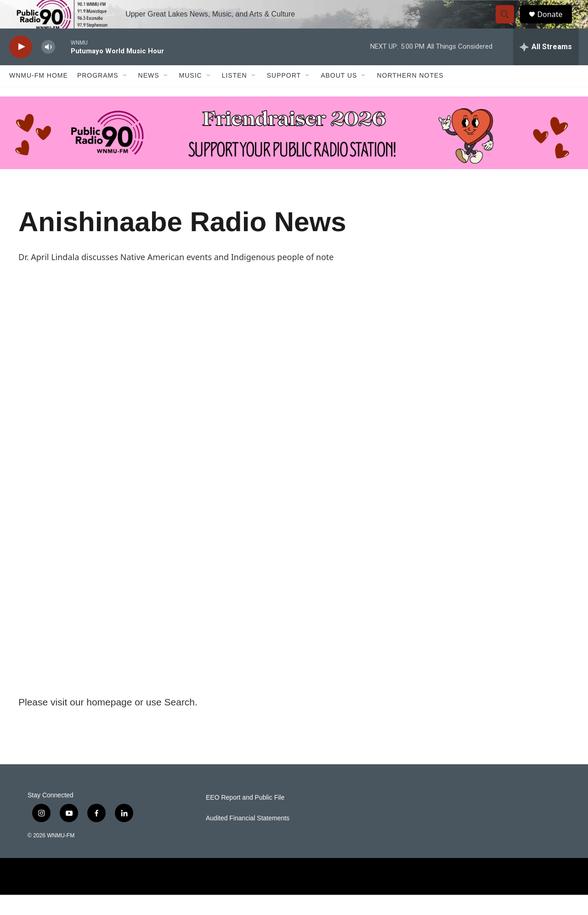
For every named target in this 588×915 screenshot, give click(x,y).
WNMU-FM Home (39, 96)
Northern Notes (410, 96)
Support (284, 96)
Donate (555, 24)
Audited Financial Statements (248, 838)
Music (191, 96)
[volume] (48, 67)
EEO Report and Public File (245, 818)
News (149, 96)
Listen (235, 96)
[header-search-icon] (509, 24)
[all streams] (546, 67)
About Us (339, 96)
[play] (21, 67)
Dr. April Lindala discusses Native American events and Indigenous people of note (176, 277)
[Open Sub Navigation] (125, 96)
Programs (98, 96)
